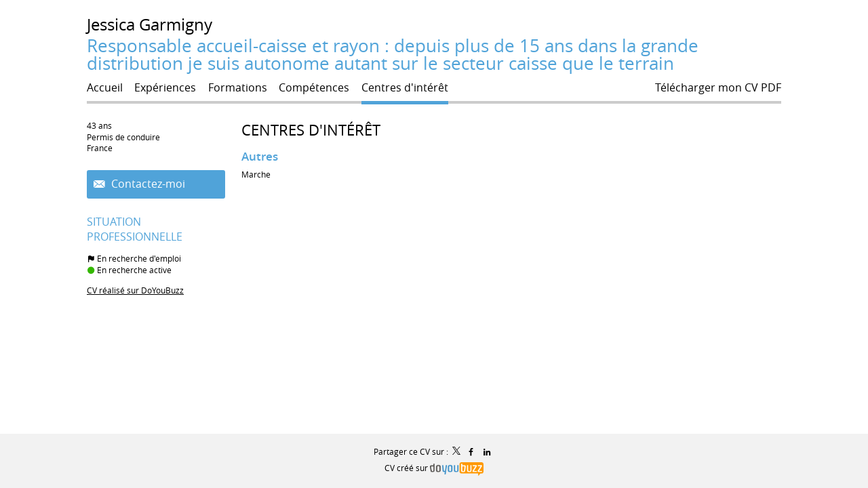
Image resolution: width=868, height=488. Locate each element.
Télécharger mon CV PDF (718, 88)
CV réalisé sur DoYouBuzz (135, 290)
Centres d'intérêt (311, 130)
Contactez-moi (147, 184)
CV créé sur (434, 468)
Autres (260, 156)
